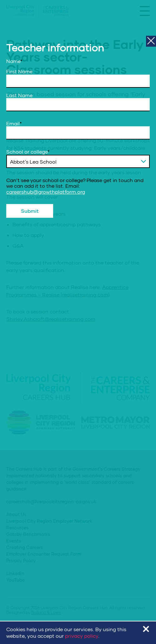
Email (14, 123)
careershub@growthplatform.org (46, 192)
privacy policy (82, 636)
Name (14, 61)
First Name (19, 71)
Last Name (19, 95)
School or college (28, 152)
